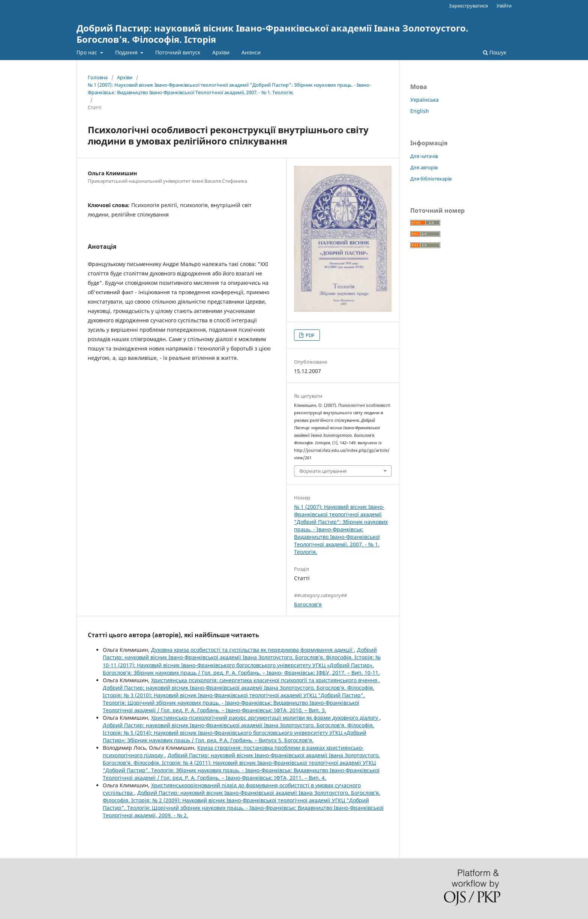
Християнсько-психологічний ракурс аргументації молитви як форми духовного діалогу (265, 718)
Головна (98, 77)
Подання (127, 52)
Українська (424, 100)
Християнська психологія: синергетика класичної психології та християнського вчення (265, 680)
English (420, 111)
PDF (310, 335)
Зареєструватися (468, 6)
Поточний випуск (178, 52)
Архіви (221, 52)
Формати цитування (323, 471)
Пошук (495, 52)
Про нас (88, 52)
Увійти (504, 6)
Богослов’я (308, 604)
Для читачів (424, 156)
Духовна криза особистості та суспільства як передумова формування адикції (253, 650)
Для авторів (424, 167)
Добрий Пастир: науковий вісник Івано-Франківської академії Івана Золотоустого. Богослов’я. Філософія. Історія (272, 34)
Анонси (251, 52)
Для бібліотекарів (431, 179)
